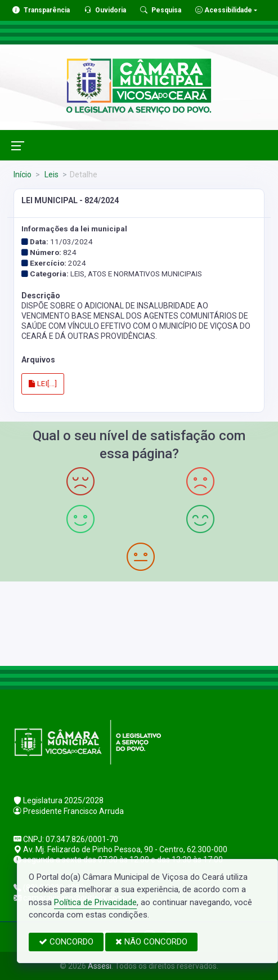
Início (23, 174)
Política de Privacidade (95, 902)
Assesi (100, 966)
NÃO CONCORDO (151, 942)
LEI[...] (43, 384)
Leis (51, 174)
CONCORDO (66, 942)
